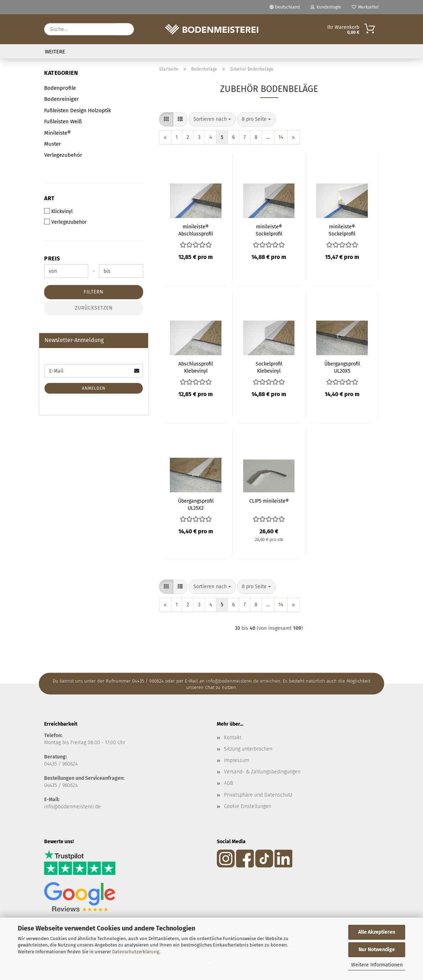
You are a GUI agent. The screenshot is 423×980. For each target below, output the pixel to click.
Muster (53, 144)
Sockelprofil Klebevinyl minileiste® (269, 368)
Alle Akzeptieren (377, 932)
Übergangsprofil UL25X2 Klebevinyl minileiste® (196, 505)
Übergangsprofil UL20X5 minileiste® (342, 368)
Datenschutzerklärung (136, 952)
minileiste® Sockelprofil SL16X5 (269, 230)
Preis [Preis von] (52, 258)
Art (49, 198)
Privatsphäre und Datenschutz (258, 795)
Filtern (94, 292)
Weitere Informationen (377, 965)
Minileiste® (58, 133)
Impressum (237, 760)
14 (281, 137)
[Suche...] (125, 29)
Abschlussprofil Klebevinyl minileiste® (196, 368)
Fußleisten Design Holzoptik (78, 110)
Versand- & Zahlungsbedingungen (262, 772)
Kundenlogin (326, 7)
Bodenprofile (60, 88)
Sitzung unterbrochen (248, 749)
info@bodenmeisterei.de (72, 807)
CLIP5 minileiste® (269, 501)
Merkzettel (365, 7)
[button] (166, 119)
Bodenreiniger (61, 99)
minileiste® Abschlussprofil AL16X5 (196, 230)
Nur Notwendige (377, 950)
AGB (228, 783)
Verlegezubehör (63, 155)
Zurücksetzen (94, 308)
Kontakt (233, 738)
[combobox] (212, 119)
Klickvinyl (58, 211)
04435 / (53, 764)
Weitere (55, 52)
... (268, 137)
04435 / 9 (54, 785)
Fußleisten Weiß (63, 121)
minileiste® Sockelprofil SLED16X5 (342, 230)
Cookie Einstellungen (248, 806)
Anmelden (94, 388)
